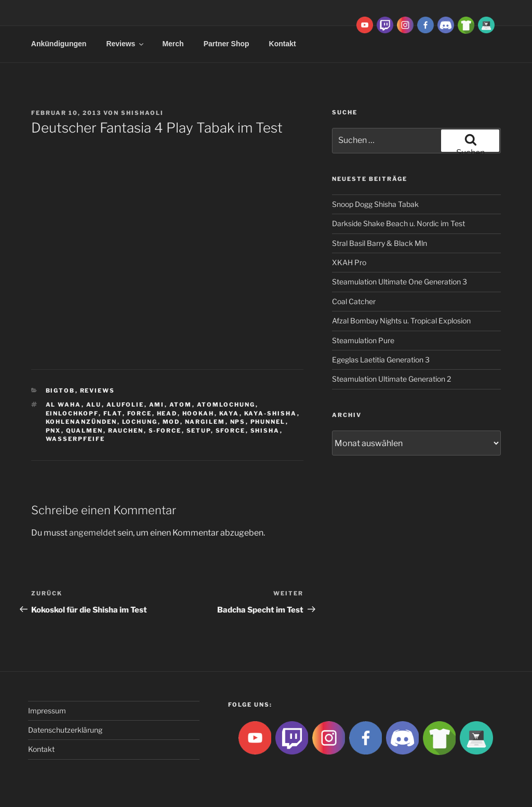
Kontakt (283, 44)
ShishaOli (142, 113)
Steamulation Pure (363, 340)
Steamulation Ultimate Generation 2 (391, 379)
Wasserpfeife (76, 439)
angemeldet (92, 533)
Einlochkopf (72, 413)
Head (167, 413)
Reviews (125, 44)
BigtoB (61, 391)
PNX (54, 431)
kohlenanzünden (82, 422)
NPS (238, 422)
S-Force (165, 431)
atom (181, 405)
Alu (94, 405)
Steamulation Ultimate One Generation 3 (400, 282)
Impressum (47, 711)
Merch (173, 44)
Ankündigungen (59, 44)
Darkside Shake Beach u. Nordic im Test (398, 223)
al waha (64, 405)
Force (140, 413)
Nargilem (205, 422)
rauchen (126, 431)
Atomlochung (226, 405)
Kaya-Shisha (271, 413)
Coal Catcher (354, 301)
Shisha (265, 431)
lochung (140, 422)
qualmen (85, 431)
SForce (231, 431)
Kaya (229, 413)
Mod (171, 422)
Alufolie (125, 405)
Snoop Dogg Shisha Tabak (375, 204)
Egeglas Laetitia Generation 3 (381, 360)
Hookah (198, 413)
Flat (113, 413)
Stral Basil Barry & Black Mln (380, 243)
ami (157, 405)
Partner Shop (227, 44)
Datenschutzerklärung (65, 730)
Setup (199, 431)
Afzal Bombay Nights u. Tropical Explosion (401, 321)
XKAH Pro (349, 262)
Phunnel (268, 422)
